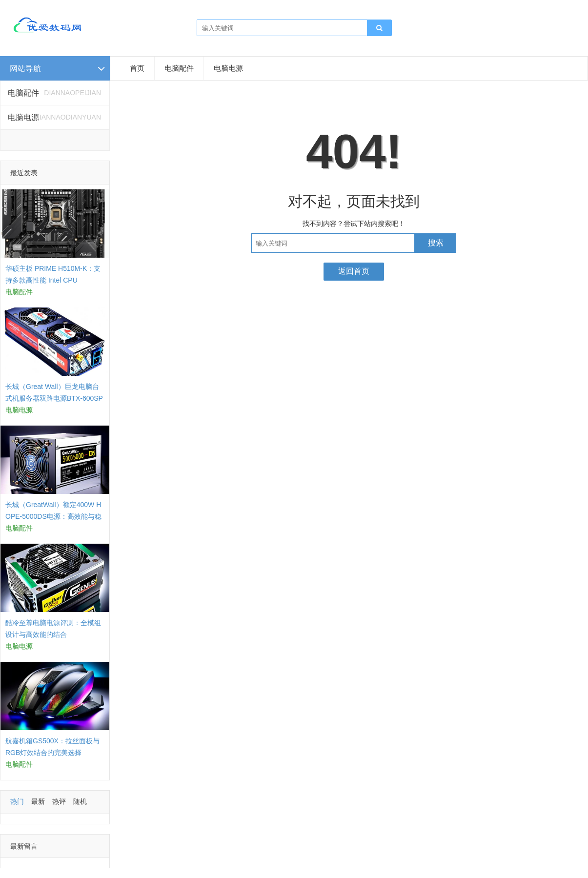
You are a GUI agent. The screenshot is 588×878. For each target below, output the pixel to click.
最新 (38, 801)
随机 (80, 801)
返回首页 (354, 271)
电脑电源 (228, 68)
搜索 (436, 243)
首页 (137, 68)
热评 (59, 801)
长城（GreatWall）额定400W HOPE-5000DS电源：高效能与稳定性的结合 (53, 516)
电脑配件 (179, 68)
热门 (17, 801)
